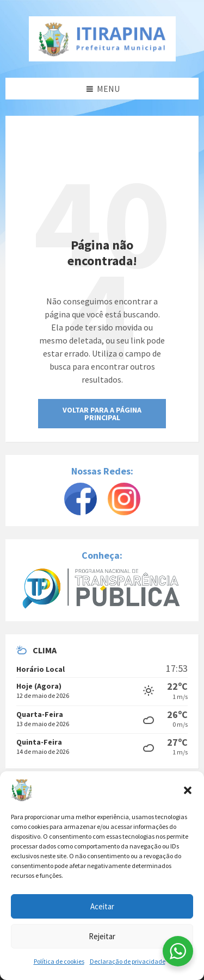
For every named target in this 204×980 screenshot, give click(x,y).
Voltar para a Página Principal (102, 414)
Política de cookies (59, 961)
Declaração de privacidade (128, 961)
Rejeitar (102, 936)
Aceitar (102, 906)
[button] (188, 790)
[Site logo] (102, 39)
